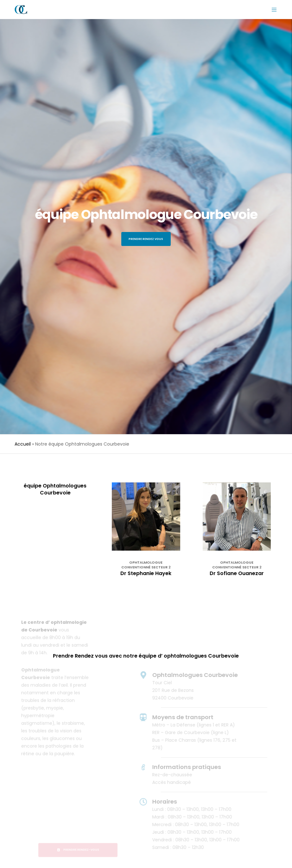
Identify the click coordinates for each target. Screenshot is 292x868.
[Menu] (272, 10)
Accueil (23, 444)
